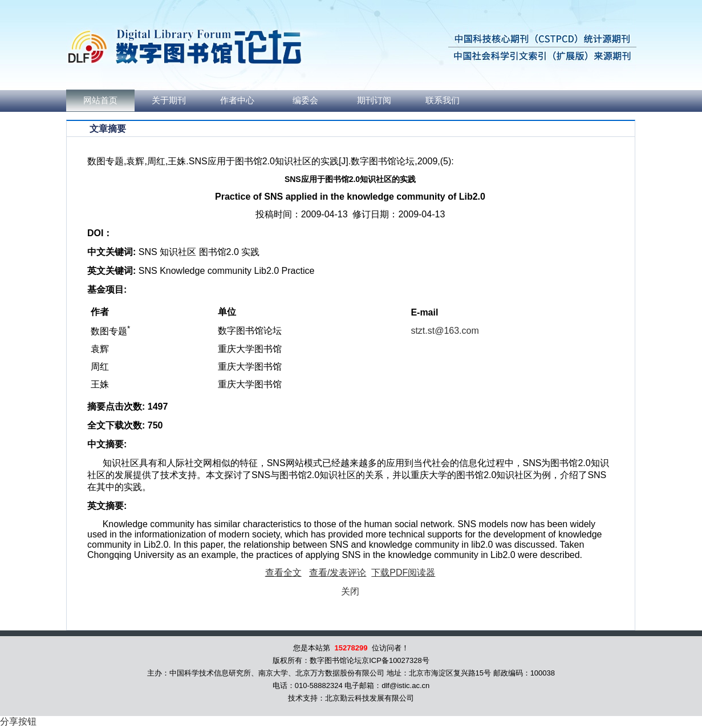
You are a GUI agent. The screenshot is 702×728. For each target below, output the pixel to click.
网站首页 (100, 100)
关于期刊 (169, 100)
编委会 (305, 100)
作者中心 (237, 100)
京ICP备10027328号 (395, 660)
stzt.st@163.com (445, 331)
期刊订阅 (374, 100)
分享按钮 (18, 721)
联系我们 (443, 100)
